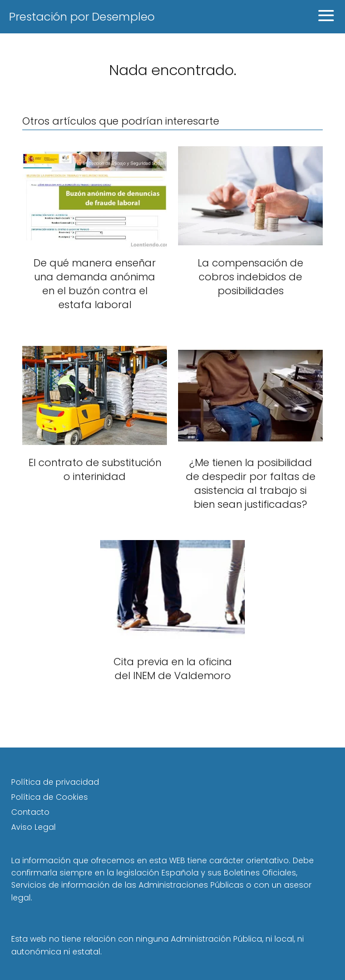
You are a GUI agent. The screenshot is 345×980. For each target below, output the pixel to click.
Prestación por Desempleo (82, 17)
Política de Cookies (50, 797)
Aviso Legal (33, 827)
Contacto (30, 812)
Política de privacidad (55, 782)
